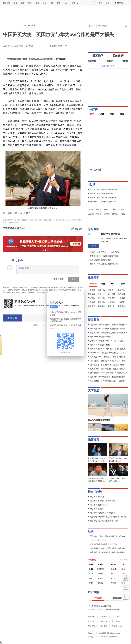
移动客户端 (120, 3)
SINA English (117, 626)
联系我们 (91, 621)
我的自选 (118, 56)
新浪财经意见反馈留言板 (101, 606)
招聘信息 (103, 621)
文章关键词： (10, 228)
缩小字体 (73, 46)
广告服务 (103, 617)
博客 (52, 3)
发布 (73, 279)
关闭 (81, 292)
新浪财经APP (56, 46)
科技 (44, 3)
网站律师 (103, 626)
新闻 (15, 3)
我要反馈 (78, 229)
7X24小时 (95, 170)
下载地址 (61, 59)
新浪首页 (6, 3)
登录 (55, 279)
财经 (30, 3)
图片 (59, 3)
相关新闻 (12, 318)
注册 (107, 3)
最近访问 (98, 56)
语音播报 (126, 588)
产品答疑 (91, 626)
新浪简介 (91, 617)
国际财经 (27, 25)
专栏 (66, 3)
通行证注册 (116, 621)
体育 (23, 3)
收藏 (88, 46)
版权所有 (115, 637)
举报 (66, 46)
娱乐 (37, 3)
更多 (75, 3)
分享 (109, 46)
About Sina (116, 617)
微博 (95, 46)
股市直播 (93, 592)
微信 (102, 46)
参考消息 (29, 46)
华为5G (21, 228)
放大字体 (81, 46)
